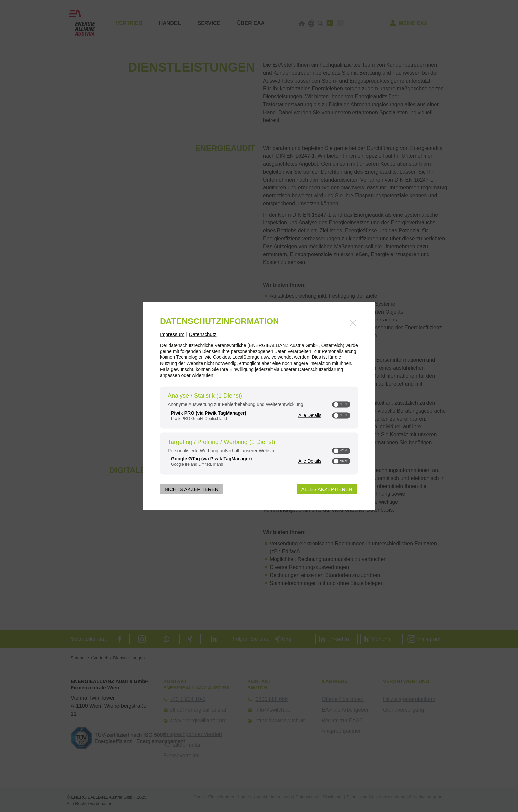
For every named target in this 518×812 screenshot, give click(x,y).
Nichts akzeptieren (191, 489)
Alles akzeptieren (327, 489)
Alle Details (310, 415)
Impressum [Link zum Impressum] (172, 334)
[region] (259, 431)
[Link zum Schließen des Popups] (353, 323)
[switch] (341, 405)
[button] (336, 405)
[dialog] (259, 406)
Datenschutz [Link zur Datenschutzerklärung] (203, 334)
